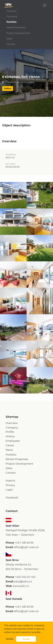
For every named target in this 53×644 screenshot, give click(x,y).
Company (12, 16)
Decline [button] (10, 639)
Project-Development (18, 33)
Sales (9, 39)
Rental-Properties (16, 27)
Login (9, 490)
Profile (10, 432)
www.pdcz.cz (21, 586)
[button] (42, 632)
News (9, 450)
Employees (13, 441)
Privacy (10, 485)
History (10, 436)
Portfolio (12, 22)
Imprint (10, 481)
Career (10, 445)
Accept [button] (26, 639)
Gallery (8, 88)
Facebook (12, 498)
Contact (11, 44)
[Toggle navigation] (45, 5)
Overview (12, 11)
